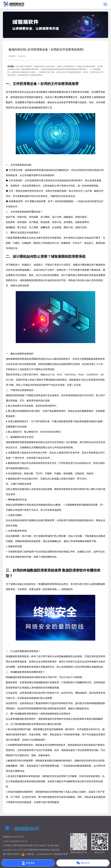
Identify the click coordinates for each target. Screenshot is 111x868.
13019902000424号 (44, 854)
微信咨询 (83, 863)
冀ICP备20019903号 (12, 854)
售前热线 (28, 863)
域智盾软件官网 (61, 854)
